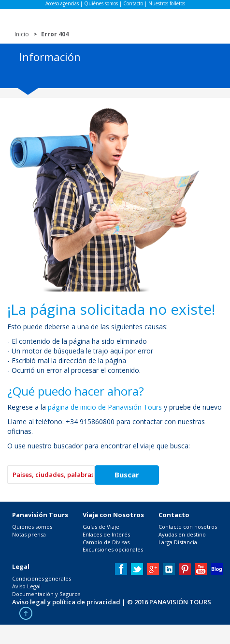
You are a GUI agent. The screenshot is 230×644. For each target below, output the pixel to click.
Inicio (22, 34)
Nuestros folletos (167, 3)
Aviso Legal (26, 586)
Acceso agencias (62, 3)
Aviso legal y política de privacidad (66, 602)
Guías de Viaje (101, 527)
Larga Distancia (178, 542)
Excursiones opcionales (113, 549)
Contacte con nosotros (188, 527)
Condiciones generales (42, 578)
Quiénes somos (101, 3)
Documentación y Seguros (46, 594)
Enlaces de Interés (106, 534)
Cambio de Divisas (106, 542)
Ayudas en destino (182, 534)
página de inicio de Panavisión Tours (105, 407)
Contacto (133, 3)
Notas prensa (29, 534)
